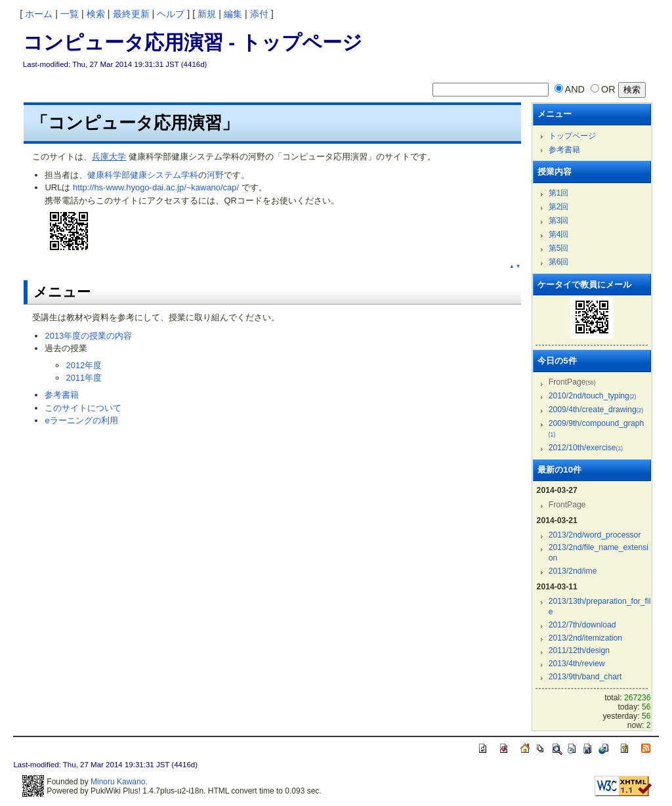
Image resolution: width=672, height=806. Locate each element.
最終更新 (131, 14)
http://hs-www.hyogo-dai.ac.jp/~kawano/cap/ (156, 187)
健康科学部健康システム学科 (143, 175)
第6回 (559, 262)
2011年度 (84, 378)
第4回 (559, 234)
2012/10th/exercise (586, 448)
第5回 (559, 248)
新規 (207, 14)
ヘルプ (171, 14)
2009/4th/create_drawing (596, 410)
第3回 (559, 221)
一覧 (70, 14)
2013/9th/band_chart (585, 677)
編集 (233, 14)
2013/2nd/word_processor (595, 535)
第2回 (559, 207)
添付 (259, 14)
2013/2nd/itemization (585, 638)
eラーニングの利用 (81, 420)
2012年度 (84, 365)
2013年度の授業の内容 (88, 336)
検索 (96, 14)
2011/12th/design (579, 650)
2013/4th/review (577, 664)
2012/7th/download (582, 625)
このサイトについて (83, 408)
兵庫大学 (109, 157)
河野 (215, 175)
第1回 (559, 193)
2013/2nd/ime (573, 571)
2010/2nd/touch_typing (593, 396)
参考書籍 (62, 395)
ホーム (39, 14)
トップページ (572, 136)
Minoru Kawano (118, 782)
